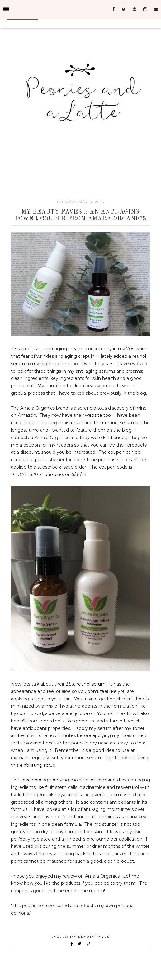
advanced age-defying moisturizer (58, 780)
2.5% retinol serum (86, 684)
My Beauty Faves (90, 937)
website (94, 415)
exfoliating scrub (38, 765)
